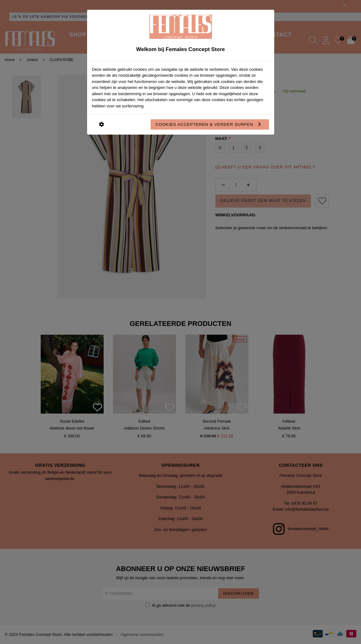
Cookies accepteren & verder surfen (210, 124)
